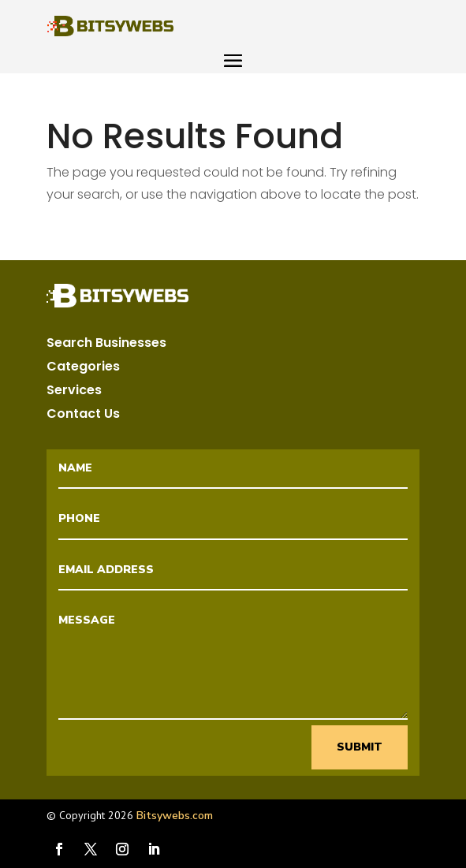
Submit (360, 747)
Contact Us (83, 415)
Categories (83, 368)
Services (74, 392)
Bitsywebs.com (175, 816)
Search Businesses (106, 345)
